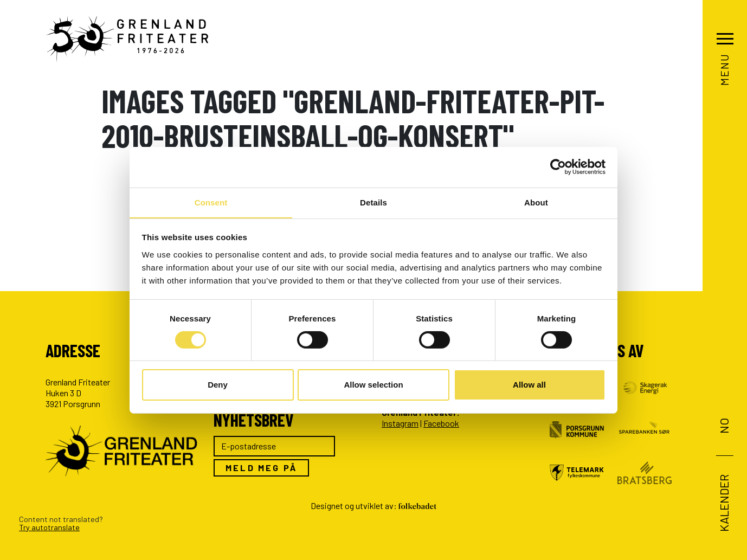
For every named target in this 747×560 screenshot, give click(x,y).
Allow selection (373, 385)
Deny (218, 385)
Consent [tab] (211, 202)
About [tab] (536, 202)
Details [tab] (373, 202)
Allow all (529, 385)
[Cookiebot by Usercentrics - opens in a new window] (558, 166)
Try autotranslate (49, 527)
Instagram (400, 423)
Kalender (724, 503)
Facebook (441, 423)
